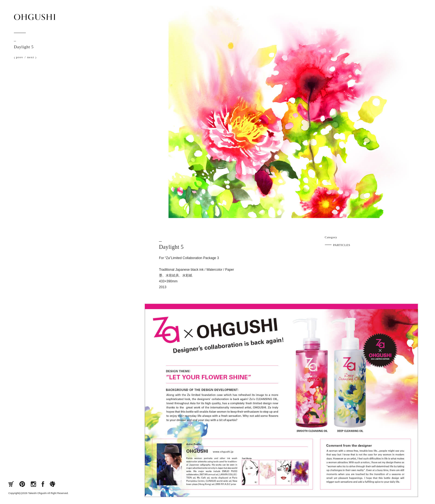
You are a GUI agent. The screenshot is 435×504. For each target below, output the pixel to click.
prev (20, 57)
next (31, 57)
